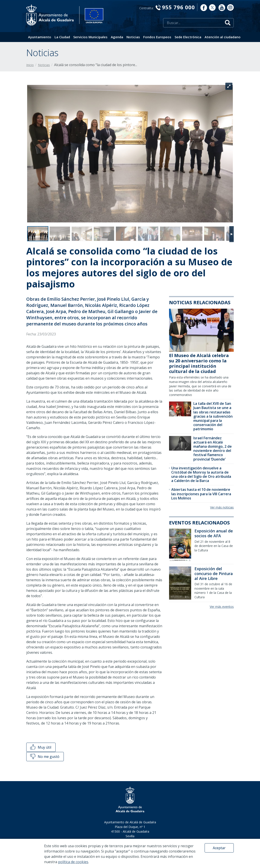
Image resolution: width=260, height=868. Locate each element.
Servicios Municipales (90, 37)
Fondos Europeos (157, 37)
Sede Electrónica (188, 37)
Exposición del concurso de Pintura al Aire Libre (214, 573)
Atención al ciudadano (223, 37)
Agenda (117, 37)
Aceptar (219, 848)
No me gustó (44, 757)
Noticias (133, 37)
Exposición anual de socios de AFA (214, 533)
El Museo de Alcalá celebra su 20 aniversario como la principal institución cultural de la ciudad (199, 363)
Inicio (30, 65)
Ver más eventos (222, 607)
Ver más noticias (222, 507)
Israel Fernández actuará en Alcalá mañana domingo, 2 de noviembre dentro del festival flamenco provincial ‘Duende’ (213, 449)
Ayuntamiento (40, 37)
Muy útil (40, 747)
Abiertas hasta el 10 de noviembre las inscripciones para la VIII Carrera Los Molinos (201, 494)
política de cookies (73, 862)
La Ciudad (62, 37)
